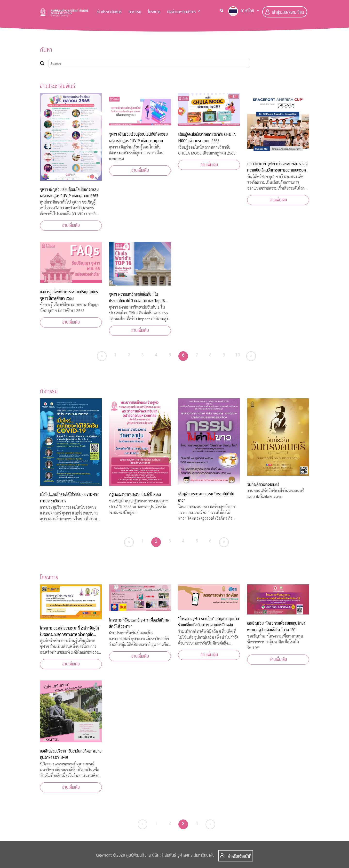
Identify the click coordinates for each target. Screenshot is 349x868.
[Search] (149, 63)
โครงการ (154, 12)
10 (238, 355)
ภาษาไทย (241, 11)
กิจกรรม (135, 12)
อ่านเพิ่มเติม (71, 225)
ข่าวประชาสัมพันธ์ (109, 12)
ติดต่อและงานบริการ (182, 12)
